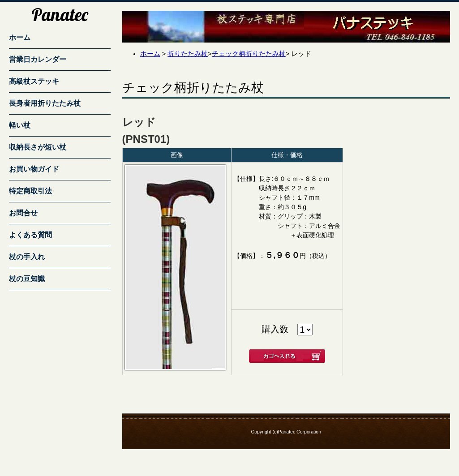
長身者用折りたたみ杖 (45, 103)
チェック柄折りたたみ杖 (249, 54)
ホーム (20, 37)
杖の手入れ (27, 257)
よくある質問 (30, 235)
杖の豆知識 (27, 279)
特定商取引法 (30, 191)
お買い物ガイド (34, 169)
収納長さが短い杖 (38, 147)
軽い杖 (20, 125)
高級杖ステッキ (34, 81)
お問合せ (23, 213)
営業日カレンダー (38, 59)
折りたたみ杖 (188, 54)
